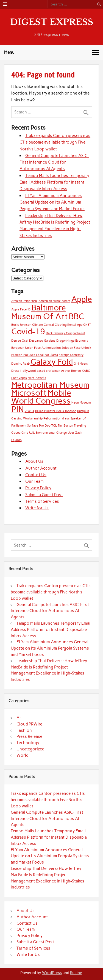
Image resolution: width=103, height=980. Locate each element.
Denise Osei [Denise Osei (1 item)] (20, 341)
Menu (9, 52)
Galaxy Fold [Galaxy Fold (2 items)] (52, 362)
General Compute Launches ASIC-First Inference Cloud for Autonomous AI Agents (54, 162)
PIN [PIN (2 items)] (18, 409)
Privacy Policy (38, 488)
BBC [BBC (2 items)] (76, 316)
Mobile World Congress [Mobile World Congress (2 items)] (41, 397)
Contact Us (36, 475)
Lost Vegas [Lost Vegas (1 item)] (19, 378)
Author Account (41, 468)
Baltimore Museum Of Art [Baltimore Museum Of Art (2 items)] (40, 312)
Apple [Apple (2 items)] (82, 299)
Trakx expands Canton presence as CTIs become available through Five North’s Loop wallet (55, 142)
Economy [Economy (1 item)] (82, 341)
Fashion (24, 730)
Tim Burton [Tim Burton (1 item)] (65, 426)
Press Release (29, 736)
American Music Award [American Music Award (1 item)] (54, 301)
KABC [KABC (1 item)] (86, 371)
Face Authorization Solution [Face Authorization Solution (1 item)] (54, 348)
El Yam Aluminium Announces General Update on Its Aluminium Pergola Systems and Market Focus (52, 202)
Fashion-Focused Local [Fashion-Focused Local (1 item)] (27, 355)
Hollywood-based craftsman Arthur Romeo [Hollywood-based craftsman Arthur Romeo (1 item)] (51, 371)
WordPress (52, 973)
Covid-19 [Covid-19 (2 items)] (28, 331)
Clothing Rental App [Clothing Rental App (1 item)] (69, 325)
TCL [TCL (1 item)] (54, 426)
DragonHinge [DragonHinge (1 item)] (65, 341)
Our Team (34, 481)
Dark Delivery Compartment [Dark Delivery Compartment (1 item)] (66, 333)
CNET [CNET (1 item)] (87, 325)
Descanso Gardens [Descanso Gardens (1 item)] (42, 341)
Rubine (76, 973)
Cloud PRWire (29, 724)
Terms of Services (42, 501)
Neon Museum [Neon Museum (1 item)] (81, 403)
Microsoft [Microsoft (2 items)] (29, 393)
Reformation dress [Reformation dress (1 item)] (57, 418)
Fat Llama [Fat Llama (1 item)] (51, 355)
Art (20, 718)
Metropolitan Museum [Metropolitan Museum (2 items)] (50, 385)
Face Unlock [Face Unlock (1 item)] (83, 348)
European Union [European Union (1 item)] (22, 348)
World (22, 755)
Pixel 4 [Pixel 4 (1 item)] (30, 411)
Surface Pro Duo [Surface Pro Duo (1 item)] (39, 426)
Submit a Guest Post (44, 495)
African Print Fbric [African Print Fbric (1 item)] (24, 301)
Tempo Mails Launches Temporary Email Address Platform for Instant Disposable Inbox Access (54, 182)
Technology (28, 743)
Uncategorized (30, 749)
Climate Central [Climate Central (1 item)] (43, 325)
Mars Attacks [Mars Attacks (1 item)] (37, 378)
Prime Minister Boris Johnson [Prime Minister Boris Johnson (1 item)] (56, 411)
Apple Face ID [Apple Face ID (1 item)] (21, 309)
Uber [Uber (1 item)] (71, 433)
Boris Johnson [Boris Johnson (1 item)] (21, 325)
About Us (34, 461)
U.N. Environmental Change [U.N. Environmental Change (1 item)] (48, 433)
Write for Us (37, 508)
